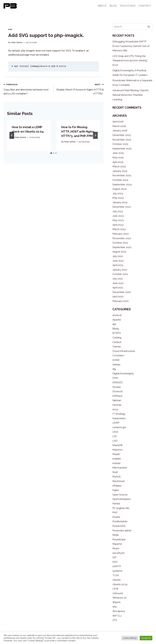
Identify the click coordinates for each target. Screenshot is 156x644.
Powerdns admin (122, 531)
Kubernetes (119, 418)
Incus (115, 409)
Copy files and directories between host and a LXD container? (27, 89)
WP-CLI (117, 616)
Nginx (116, 490)
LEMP (116, 423)
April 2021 (118, 288)
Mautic (116, 454)
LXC (115, 436)
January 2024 (120, 202)
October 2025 (120, 144)
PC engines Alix (121, 508)
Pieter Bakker (17, 42)
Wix (115, 607)
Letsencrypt (119, 427)
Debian (116, 365)
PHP (10, 29)
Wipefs (116, 602)
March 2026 (119, 126)
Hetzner (117, 405)
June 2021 (118, 283)
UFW (115, 589)
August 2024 (119, 189)
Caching (117, 338)
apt (114, 324)
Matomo (117, 450)
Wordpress (119, 611)
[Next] (95, 135)
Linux (115, 432)
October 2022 (120, 243)
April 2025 (118, 162)
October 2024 (120, 180)
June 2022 (118, 261)
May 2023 (118, 220)
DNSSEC (118, 382)
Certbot (117, 342)
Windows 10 (119, 598)
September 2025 (122, 149)
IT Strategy (119, 414)
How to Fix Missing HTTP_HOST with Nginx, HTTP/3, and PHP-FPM (78, 132)
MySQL (117, 477)
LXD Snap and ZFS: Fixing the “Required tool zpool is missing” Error (130, 60)
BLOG (113, 6)
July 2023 (118, 211)
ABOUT (102, 6)
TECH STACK (127, 6)
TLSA (116, 575)
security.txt (119, 553)
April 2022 (118, 265)
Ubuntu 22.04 (120, 584)
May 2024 (118, 198)
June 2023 (118, 216)
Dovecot (118, 391)
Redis (116, 535)
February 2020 (121, 301)
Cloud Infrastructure (124, 351)
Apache (117, 320)
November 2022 (122, 238)
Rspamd (117, 544)
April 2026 (118, 122)
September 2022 (122, 247)
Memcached (120, 468)
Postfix (116, 517)
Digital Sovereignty (123, 373)
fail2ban (117, 400)
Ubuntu (117, 580)
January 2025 (120, 171)
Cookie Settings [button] (130, 638)
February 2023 (120, 234)
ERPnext (117, 396)
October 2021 (120, 274)
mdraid (116, 463)
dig (114, 369)
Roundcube (119, 539)
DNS (115, 378)
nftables (117, 486)
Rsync (116, 548)
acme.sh (117, 315)
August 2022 (119, 252)
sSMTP (117, 566)
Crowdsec (118, 355)
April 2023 (118, 225)
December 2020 (122, 292)
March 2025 (119, 166)
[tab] (51, 153)
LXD (115, 441)
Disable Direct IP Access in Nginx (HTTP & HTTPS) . (80, 89)
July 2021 (118, 279)
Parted (116, 504)
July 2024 (118, 193)
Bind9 (116, 329)
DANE (116, 360)
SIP (114, 557)
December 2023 (122, 207)
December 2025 (122, 135)
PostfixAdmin (120, 521)
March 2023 (119, 229)
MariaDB (117, 445)
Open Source (120, 495)
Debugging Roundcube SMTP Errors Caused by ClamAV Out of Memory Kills (131, 46)
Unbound (118, 593)
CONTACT (145, 6)
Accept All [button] (146, 638)
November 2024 (122, 175)
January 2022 (120, 270)
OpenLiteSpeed (121, 499)
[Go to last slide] (12, 135)
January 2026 (120, 131)
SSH (115, 562)
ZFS (115, 620)
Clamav (117, 346)
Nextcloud (118, 481)
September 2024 (122, 184)
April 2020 (118, 296)
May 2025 (118, 157)
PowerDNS (119, 526)
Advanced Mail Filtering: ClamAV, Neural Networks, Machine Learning (131, 95)
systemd (117, 571)
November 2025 (122, 140)
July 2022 (118, 256)
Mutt (115, 472)
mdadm (117, 459)
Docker (117, 387)
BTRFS (117, 333)
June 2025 (118, 153)
